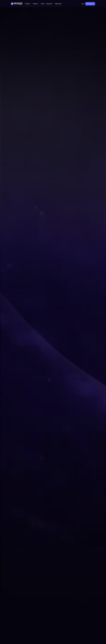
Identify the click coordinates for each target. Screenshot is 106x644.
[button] (28, 4)
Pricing (43, 4)
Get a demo (89, 4)
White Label (58, 4)
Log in (83, 4)
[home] (17, 4)
